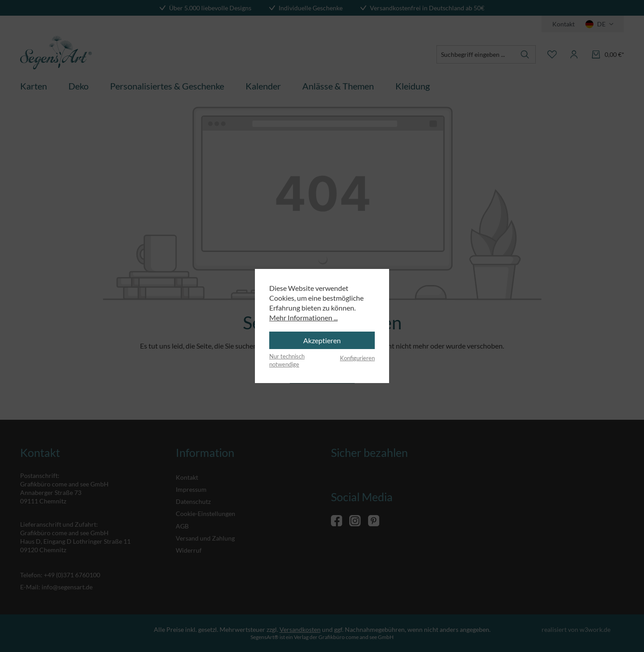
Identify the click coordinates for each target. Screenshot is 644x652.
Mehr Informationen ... (303, 317)
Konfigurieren (357, 358)
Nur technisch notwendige (287, 360)
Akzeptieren (322, 340)
